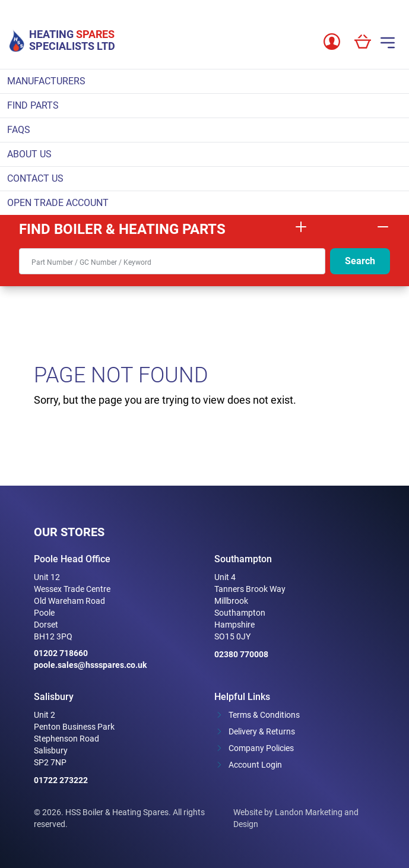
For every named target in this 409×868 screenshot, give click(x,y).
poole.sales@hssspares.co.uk (90, 665)
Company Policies (261, 748)
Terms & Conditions (264, 715)
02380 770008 (241, 654)
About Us (29, 154)
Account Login (255, 765)
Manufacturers (46, 81)
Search (360, 261)
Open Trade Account (58, 203)
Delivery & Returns (262, 731)
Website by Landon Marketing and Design (296, 818)
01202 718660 (61, 653)
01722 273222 (61, 780)
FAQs (19, 130)
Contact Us (35, 178)
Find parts (33, 105)
